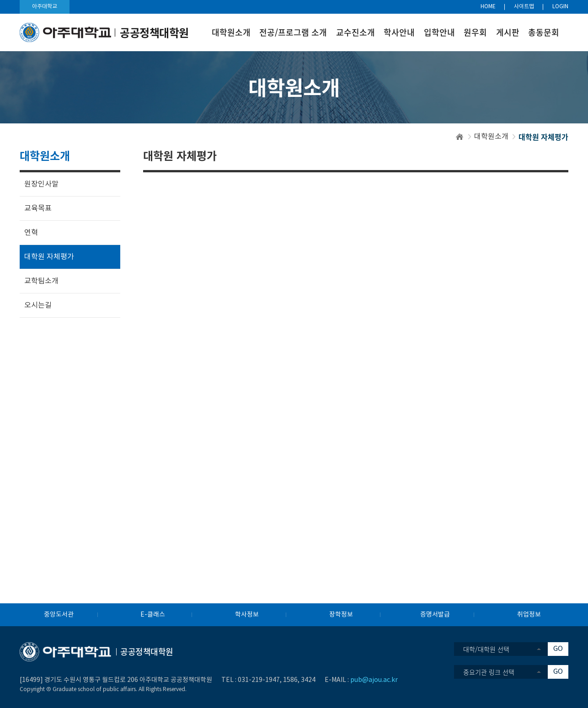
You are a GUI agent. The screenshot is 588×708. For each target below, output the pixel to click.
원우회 (475, 32)
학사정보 (247, 615)
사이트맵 (524, 7)
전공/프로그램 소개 (293, 32)
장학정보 (341, 615)
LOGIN (560, 7)
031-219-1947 (259, 680)
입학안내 (439, 32)
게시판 (508, 32)
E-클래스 (153, 615)
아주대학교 (45, 7)
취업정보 (529, 615)
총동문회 (544, 32)
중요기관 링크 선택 (489, 672)
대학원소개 (231, 32)
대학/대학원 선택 (486, 649)
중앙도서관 (59, 615)
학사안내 (399, 32)
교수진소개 (355, 32)
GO (558, 649)
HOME (488, 7)
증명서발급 (435, 615)
